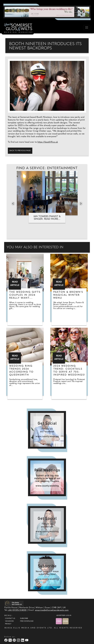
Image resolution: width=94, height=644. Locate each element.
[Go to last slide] (13, 204)
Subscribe (24, 618)
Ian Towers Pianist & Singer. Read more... (47, 218)
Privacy (8, 624)
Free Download (27, 621)
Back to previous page (20, 151)
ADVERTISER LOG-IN (64, 616)
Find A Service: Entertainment (47, 168)
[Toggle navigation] (87, 27)
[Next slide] (81, 204)
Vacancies (9, 621)
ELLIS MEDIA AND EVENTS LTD (33, 628)
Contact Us (10, 618)
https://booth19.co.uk (48, 142)
